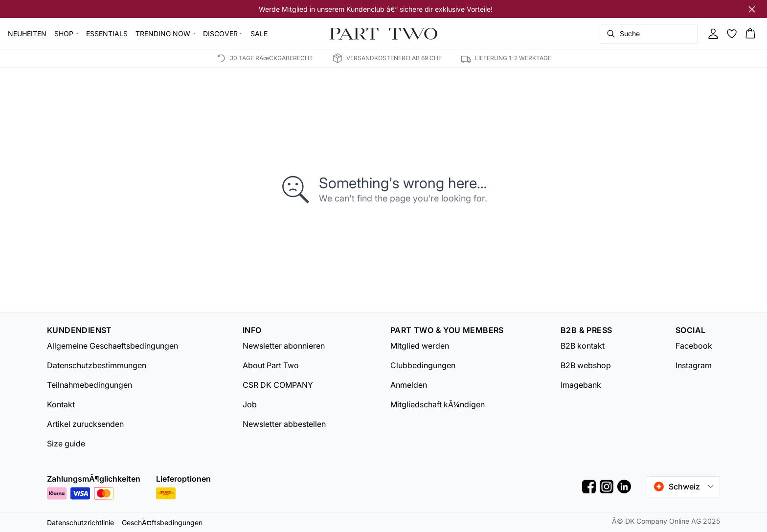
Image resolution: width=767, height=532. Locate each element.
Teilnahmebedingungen (90, 385)
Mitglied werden (420, 346)
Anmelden (409, 385)
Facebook (694, 346)
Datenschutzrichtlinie (80, 522)
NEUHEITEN (27, 33)
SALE (259, 33)
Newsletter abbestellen (284, 424)
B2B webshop (586, 365)
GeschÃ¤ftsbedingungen (162, 522)
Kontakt (61, 404)
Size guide (66, 443)
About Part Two (271, 365)
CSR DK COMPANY (278, 385)
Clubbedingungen (423, 365)
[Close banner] (752, 9)
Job (250, 404)
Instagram (694, 365)
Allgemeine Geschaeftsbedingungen (113, 346)
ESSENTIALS (107, 33)
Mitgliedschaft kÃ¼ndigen (438, 404)
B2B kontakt (583, 346)
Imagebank (581, 385)
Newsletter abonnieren (284, 346)
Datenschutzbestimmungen (97, 365)
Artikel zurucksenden (85, 424)
